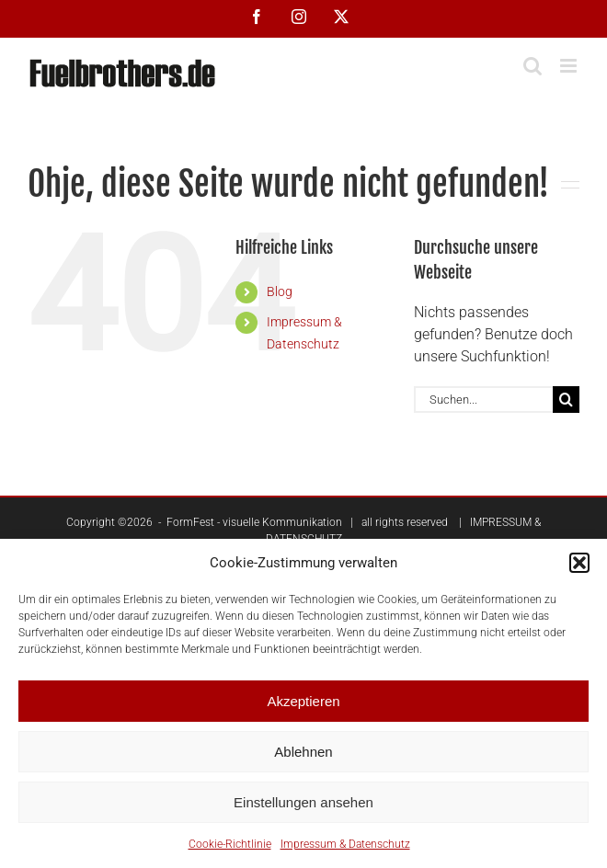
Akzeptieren (303, 701)
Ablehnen (303, 752)
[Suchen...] (483, 400)
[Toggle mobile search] (533, 66)
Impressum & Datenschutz (345, 844)
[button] (579, 563)
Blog (280, 291)
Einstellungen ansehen (303, 802)
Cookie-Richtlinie (230, 844)
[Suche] (566, 400)
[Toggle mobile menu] (570, 66)
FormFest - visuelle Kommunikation (254, 522)
